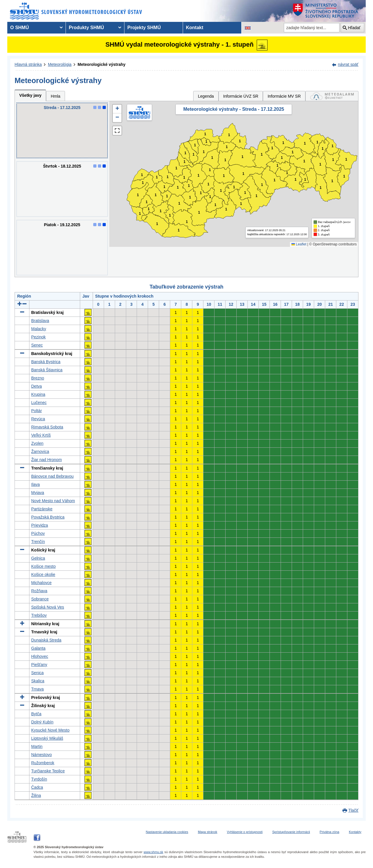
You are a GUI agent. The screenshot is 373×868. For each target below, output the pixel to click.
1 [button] (140, 214)
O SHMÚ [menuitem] (20, 28)
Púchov (38, 533)
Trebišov (39, 615)
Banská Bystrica (46, 362)
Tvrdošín (39, 779)
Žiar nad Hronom (46, 460)
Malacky (39, 329)
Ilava (36, 484)
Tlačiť (353, 810)
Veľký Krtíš (41, 435)
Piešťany (39, 665)
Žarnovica (40, 451)
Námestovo (42, 755)
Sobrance (40, 599)
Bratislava (40, 321)
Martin (37, 746)
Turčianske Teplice (48, 771)
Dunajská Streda (46, 640)
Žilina (36, 795)
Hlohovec (40, 656)
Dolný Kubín (42, 722)
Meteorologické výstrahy (101, 64)
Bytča (36, 714)
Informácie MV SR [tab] (284, 96)
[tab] (332, 96)
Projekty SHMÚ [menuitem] (144, 28)
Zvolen (37, 443)
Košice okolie (43, 574)
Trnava (37, 689)
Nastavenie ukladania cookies (167, 832)
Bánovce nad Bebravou (52, 476)
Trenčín (38, 542)
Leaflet (299, 244)
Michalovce (41, 583)
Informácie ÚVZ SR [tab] (241, 96)
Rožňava (39, 591)
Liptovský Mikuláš (47, 738)
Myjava (38, 493)
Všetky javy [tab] (30, 95)
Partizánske (42, 509)
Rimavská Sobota (47, 427)
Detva (37, 386)
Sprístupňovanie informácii (291, 832)
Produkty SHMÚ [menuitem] (86, 28)
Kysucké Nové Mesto (50, 730)
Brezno (38, 378)
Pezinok (38, 337)
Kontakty (355, 832)
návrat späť (348, 64)
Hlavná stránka (28, 64)
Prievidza (40, 525)
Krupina (38, 394)
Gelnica (38, 558)
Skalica (38, 681)
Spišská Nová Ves (48, 607)
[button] (117, 109)
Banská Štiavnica (47, 370)
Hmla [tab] (56, 96)
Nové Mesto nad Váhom (53, 501)
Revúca (38, 419)
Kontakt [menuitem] (195, 28)
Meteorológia (60, 64)
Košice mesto (43, 566)
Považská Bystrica (48, 517)
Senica (37, 673)
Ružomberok (43, 763)
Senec (37, 345)
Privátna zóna (329, 832)
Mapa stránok (208, 832)
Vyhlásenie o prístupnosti (245, 832)
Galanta (38, 648)
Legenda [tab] (206, 96)
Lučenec (39, 403)
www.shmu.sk (153, 852)
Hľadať (354, 28)
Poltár (37, 411)
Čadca (37, 787)
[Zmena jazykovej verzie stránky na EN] (248, 28)
